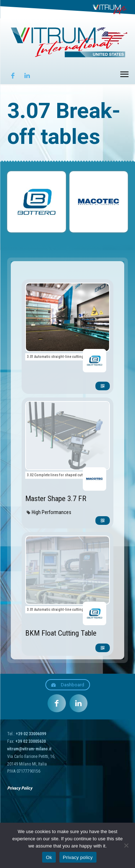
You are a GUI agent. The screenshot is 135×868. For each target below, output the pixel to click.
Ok (49, 857)
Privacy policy (78, 857)
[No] (126, 845)
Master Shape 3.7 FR (56, 499)
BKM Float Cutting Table (61, 633)
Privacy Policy (20, 788)
